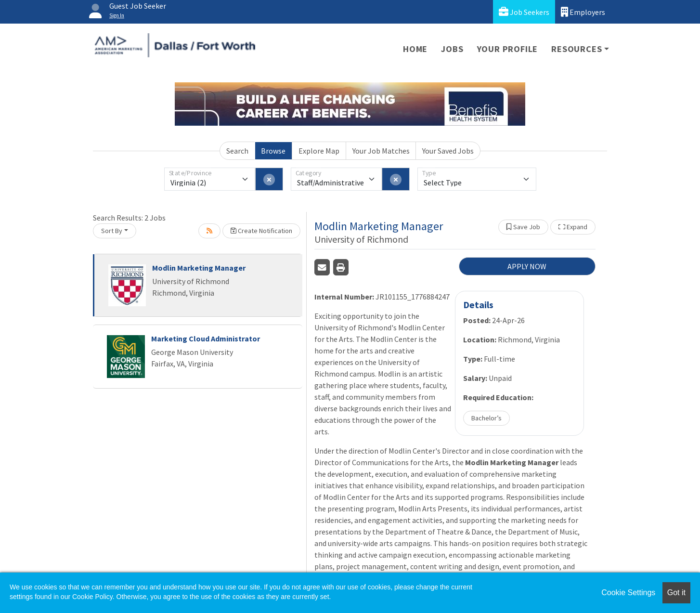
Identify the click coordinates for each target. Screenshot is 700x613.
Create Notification (261, 231)
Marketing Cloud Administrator (206, 339)
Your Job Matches (381, 151)
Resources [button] (577, 49)
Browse (273, 151)
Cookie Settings (628, 593)
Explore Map (319, 151)
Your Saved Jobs (448, 151)
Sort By (112, 231)
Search (237, 151)
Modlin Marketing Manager (199, 268)
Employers (583, 12)
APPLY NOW (527, 266)
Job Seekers (524, 12)
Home (415, 49)
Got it (676, 593)
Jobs (452, 49)
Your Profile (508, 49)
